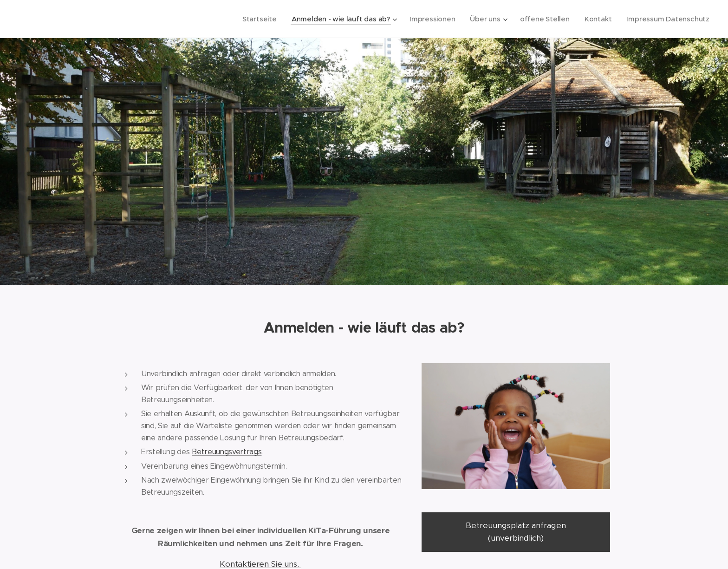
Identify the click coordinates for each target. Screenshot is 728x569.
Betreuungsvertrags (227, 451)
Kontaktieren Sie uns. (260, 563)
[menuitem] (253, 19)
